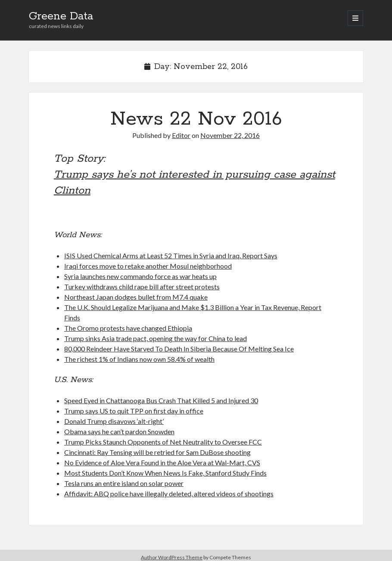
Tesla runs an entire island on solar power (124, 483)
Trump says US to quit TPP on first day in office (134, 411)
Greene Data (61, 16)
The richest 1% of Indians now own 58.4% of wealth (139, 359)
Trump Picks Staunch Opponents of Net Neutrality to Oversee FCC (163, 442)
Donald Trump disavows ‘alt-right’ (114, 421)
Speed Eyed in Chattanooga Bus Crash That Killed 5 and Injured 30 (161, 400)
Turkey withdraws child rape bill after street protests (142, 287)
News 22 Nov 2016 (196, 119)
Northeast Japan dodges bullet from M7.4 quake (136, 297)
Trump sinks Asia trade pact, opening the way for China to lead (156, 338)
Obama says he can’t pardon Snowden (119, 431)
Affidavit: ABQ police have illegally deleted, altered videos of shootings (169, 494)
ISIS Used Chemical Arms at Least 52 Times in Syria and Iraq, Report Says (171, 255)
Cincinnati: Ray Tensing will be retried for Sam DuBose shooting (157, 452)
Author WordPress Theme (172, 557)
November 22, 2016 (230, 135)
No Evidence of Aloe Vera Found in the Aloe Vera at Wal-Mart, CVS (162, 462)
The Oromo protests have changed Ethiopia (128, 328)
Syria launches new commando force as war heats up (140, 276)
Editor (181, 135)
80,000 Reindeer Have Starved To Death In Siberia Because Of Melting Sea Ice (179, 349)
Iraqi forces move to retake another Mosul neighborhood (148, 266)
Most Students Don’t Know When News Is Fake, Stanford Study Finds (165, 473)
